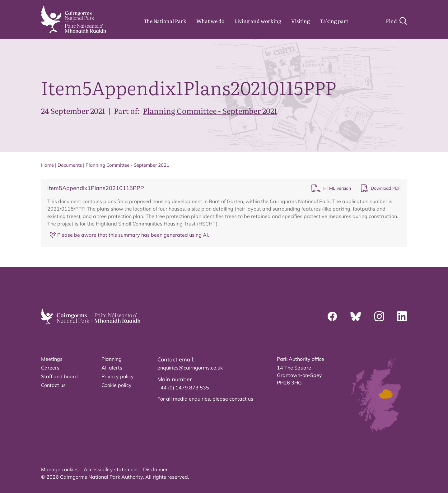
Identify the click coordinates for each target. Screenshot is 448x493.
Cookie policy (117, 385)
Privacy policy (118, 376)
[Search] (396, 21)
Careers (50, 368)
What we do (210, 21)
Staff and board (59, 376)
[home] (74, 19)
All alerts (112, 368)
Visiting (301, 21)
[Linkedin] (402, 316)
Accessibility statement (111, 469)
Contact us (53, 385)
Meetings (52, 359)
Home (47, 165)
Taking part (334, 21)
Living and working (258, 21)
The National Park (165, 21)
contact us (241, 399)
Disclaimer (155, 469)
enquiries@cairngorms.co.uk (190, 368)
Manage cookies (60, 469)
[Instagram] (379, 316)
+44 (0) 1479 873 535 (183, 388)
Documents (70, 165)
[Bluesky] (356, 316)
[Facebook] (332, 316)
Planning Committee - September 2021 (210, 111)
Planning (112, 359)
